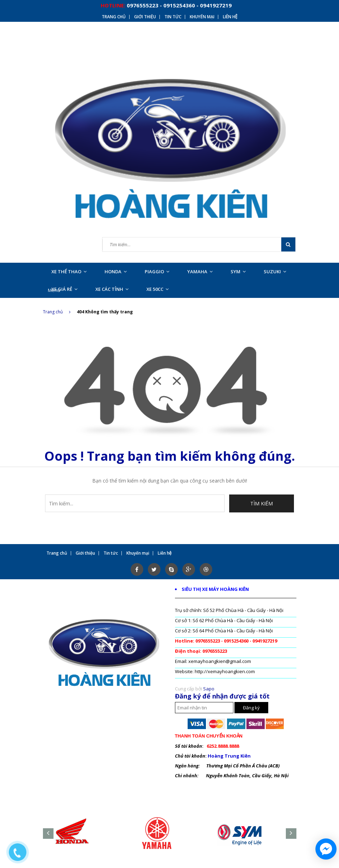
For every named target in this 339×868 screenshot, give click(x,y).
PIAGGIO (157, 272)
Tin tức (173, 17)
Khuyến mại (202, 17)
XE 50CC (158, 289)
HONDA (116, 272)
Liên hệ (230, 17)
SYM (238, 272)
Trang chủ (57, 312)
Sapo (209, 689)
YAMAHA (200, 272)
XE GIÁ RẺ (64, 289)
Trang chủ (114, 17)
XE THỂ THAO (69, 272)
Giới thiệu (145, 17)
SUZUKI (275, 272)
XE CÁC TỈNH (112, 289)
